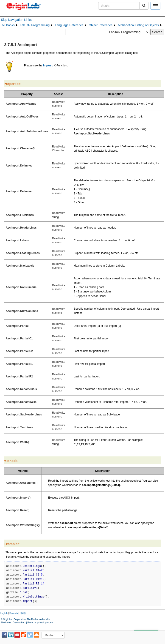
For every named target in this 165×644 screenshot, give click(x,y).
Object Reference (101, 25)
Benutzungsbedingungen (40, 623)
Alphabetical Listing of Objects (138, 25)
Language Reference (69, 25)
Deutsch (14, 613)
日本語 (23, 613)
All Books (8, 25)
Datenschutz (19, 623)
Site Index (6, 623)
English (4, 613)
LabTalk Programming (35, 25)
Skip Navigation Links (16, 20)
